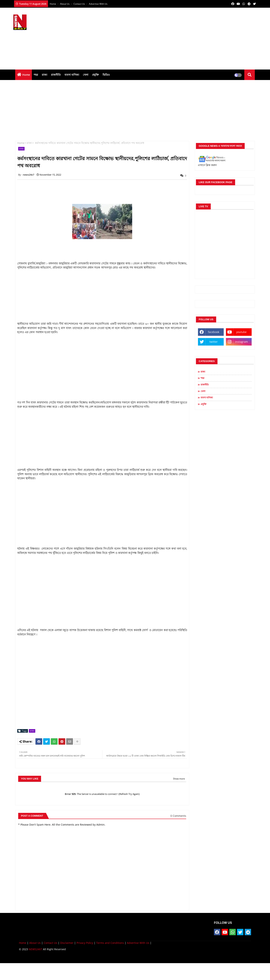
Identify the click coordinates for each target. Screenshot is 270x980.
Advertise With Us (98, 4)
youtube (241, 332)
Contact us (79, 4)
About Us (65, 4)
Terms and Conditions (110, 943)
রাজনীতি (56, 75)
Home (53, 4)
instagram (241, 342)
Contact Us (50, 943)
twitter (214, 342)
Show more (179, 779)
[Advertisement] (189, 38)
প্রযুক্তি (95, 75)
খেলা (86, 75)
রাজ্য (45, 75)
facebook (214, 332)
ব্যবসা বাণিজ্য (72, 75)
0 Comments (178, 816)
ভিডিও (106, 75)
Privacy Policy (85, 943)
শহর (36, 75)
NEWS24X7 (35, 949)
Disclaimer (67, 943)
